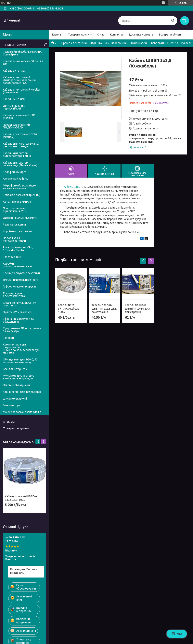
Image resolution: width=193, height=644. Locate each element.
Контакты (116, 35)
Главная (57, 35)
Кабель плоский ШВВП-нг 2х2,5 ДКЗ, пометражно (104, 308)
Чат (177, 634)
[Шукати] (173, 21)
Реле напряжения (14, 225)
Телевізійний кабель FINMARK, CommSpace (22, 53)
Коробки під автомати (17, 231)
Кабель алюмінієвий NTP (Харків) (19, 117)
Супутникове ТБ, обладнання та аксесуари (22, 330)
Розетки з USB (12, 257)
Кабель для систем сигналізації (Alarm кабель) (20, 164)
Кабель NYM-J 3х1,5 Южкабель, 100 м (69, 308)
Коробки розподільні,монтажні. (18, 265)
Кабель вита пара (14, 71)
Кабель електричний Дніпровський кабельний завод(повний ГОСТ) (19, 80)
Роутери (8, 338)
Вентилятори (12, 405)
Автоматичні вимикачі (17, 202)
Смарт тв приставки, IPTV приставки (19, 304)
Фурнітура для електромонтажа (14, 295)
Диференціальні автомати (20, 218)
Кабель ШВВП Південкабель (130, 43)
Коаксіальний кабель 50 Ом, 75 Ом (23, 63)
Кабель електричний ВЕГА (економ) (20, 136)
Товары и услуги (79, 35)
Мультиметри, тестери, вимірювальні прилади (18, 377)
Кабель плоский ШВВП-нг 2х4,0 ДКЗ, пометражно (138, 308)
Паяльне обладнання (17, 385)
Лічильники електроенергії (21, 280)
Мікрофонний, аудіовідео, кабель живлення (20, 187)
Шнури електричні (15, 399)
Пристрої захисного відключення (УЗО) (16, 210)
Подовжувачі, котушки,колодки (14, 239)
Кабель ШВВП (73, 187)
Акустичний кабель (15, 179)
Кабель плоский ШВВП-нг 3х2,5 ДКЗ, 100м (21, 498)
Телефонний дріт (14, 172)
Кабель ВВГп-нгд (14, 99)
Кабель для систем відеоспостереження (17, 154)
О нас (101, 35)
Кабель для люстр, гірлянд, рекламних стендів (21, 145)
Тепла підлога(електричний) (22, 195)
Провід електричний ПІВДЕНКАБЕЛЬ (85, 43)
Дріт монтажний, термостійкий (14, 107)
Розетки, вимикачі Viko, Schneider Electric (18, 249)
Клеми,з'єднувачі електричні (22, 273)
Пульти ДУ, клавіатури (18, 312)
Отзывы (9, 422)
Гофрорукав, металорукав (20, 286)
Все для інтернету (15, 369)
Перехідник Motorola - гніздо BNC (24, 571)
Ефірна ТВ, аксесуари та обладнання (18, 320)
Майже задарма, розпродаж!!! (22, 412)
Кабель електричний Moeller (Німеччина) (22, 91)
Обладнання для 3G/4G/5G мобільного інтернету (20, 361)
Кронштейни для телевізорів (22, 392)
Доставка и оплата (141, 35)
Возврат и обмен (170, 35)
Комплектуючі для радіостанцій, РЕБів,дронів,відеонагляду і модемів (21, 349)
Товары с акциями (16, 428)
